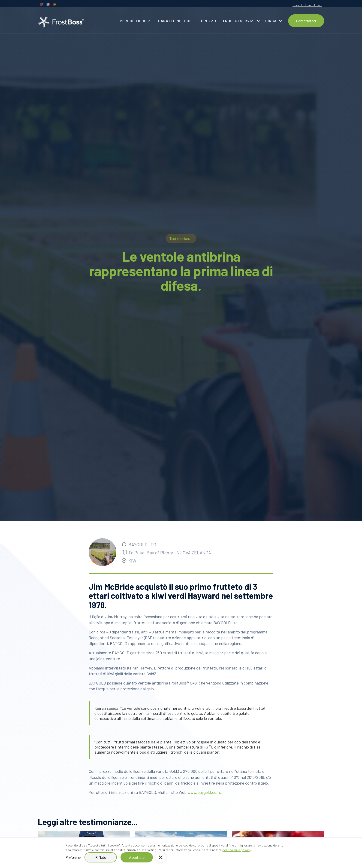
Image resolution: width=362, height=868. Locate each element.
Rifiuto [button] (101, 857)
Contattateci (306, 21)
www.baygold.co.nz (205, 792)
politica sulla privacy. (237, 850)
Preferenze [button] (73, 857)
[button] (161, 857)
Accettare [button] (137, 857)
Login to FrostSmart (307, 5)
